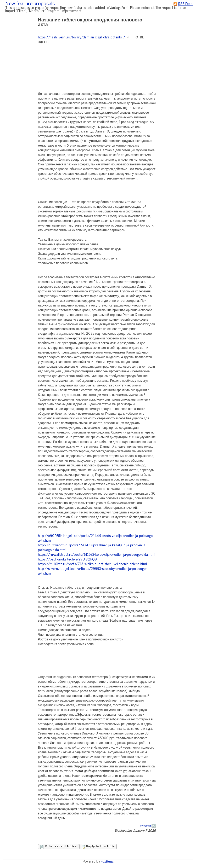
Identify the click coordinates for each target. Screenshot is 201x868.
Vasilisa (145, 826)
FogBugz (107, 862)
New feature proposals (30, 4)
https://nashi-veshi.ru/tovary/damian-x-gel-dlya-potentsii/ (82, 37)
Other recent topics (59, 847)
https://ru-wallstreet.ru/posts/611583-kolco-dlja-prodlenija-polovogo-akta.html (97, 555)
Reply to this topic (98, 847)
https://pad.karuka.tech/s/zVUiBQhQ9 (67, 560)
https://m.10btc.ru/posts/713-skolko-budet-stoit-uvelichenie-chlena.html (92, 564)
